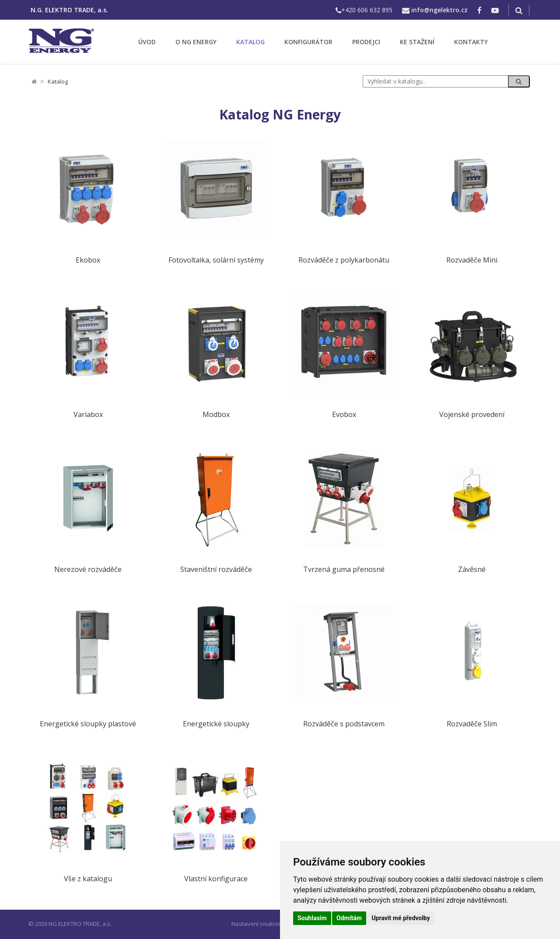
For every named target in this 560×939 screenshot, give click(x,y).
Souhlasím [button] (312, 918)
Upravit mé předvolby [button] (401, 918)
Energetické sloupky (216, 724)
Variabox (88, 415)
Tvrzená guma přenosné (344, 569)
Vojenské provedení (472, 415)
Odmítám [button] (349, 918)
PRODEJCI (366, 42)
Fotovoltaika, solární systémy (216, 260)
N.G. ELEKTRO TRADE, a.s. (69, 10)
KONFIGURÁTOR (308, 42)
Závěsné (472, 569)
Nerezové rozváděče (88, 569)
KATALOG (250, 42)
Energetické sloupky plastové (88, 724)
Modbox (216, 415)
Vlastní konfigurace (216, 879)
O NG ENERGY (196, 42)
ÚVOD (147, 42)
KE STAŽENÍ (417, 42)
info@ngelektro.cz (439, 10)
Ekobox (88, 260)
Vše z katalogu (88, 879)
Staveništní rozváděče (216, 569)
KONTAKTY (471, 42)
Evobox (344, 415)
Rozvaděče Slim (472, 724)
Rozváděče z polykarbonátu (344, 260)
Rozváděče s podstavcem (344, 724)
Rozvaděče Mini (472, 260)
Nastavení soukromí (258, 924)
